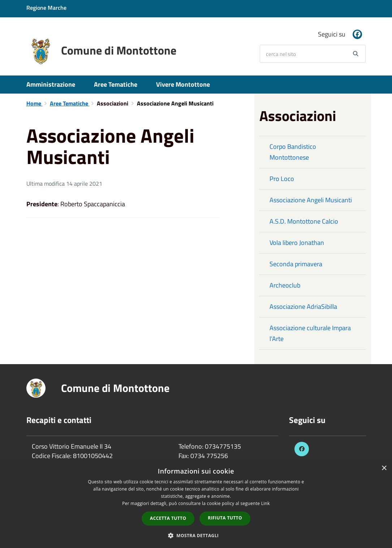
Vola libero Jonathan (297, 243)
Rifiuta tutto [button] (225, 518)
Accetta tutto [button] (168, 518)
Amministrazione (51, 84)
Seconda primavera (296, 264)
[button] (196, 535)
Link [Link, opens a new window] (266, 503)
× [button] (384, 468)
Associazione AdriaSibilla (303, 307)
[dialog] (196, 504)
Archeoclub (285, 285)
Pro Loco (282, 179)
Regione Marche (46, 8)
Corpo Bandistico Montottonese (293, 152)
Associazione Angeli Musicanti (311, 200)
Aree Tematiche (116, 84)
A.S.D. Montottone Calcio (304, 221)
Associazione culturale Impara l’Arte (310, 333)
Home (35, 103)
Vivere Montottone (183, 84)
